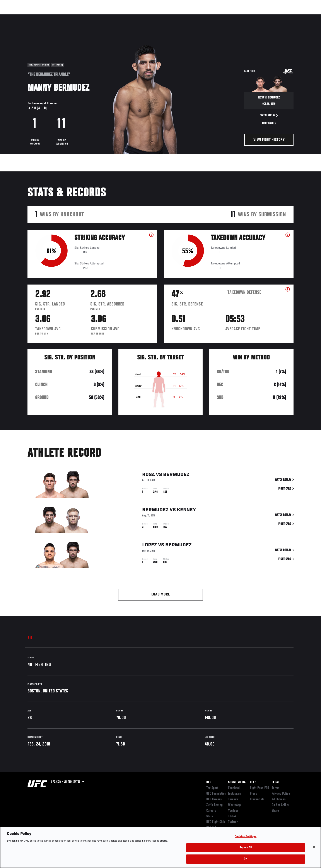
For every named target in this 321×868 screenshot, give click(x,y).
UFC (209, 782)
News (78, 17)
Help (253, 782)
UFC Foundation (216, 794)
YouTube (233, 811)
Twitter (233, 822)
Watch (244, 17)
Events (23, 17)
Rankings (41, 17)
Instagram (235, 794)
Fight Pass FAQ (260, 788)
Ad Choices (279, 799)
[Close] (314, 847)
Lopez (150, 546)
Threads (233, 799)
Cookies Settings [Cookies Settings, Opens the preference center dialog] (246, 837)
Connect (226, 17)
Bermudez (176, 476)
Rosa (149, 476)
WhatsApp (234, 805)
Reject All (246, 848)
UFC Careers (214, 799)
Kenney (186, 511)
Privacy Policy (281, 794)
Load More (161, 594)
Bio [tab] (30, 638)
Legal (275, 782)
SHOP (284, 17)
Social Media (237, 782)
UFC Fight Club (216, 822)
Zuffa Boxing (265, 17)
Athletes (61, 17)
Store (210, 816)
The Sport (212, 788)
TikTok (232, 816)
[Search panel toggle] (296, 17)
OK (246, 859)
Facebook (234, 788)
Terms (276, 788)
